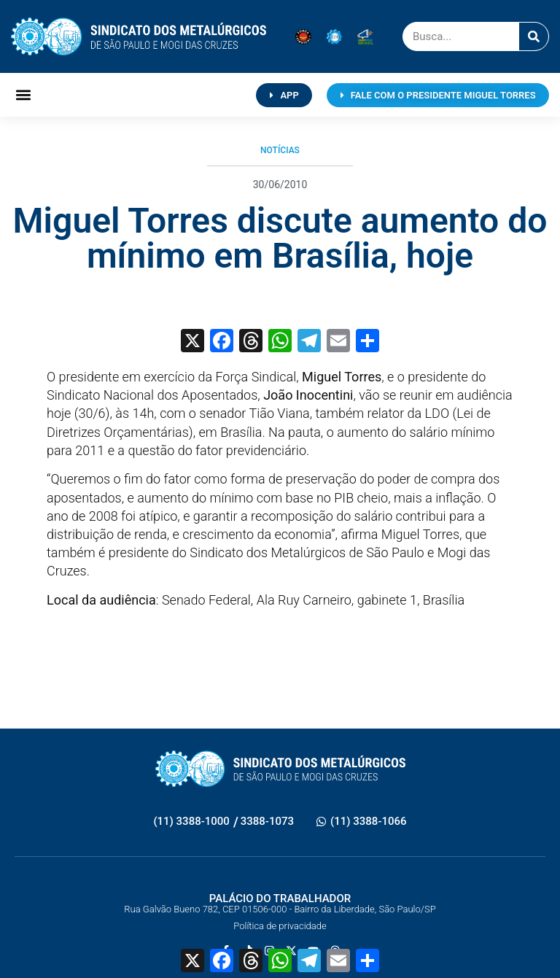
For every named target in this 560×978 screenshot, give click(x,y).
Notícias (280, 150)
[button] (23, 95)
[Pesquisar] (534, 36)
